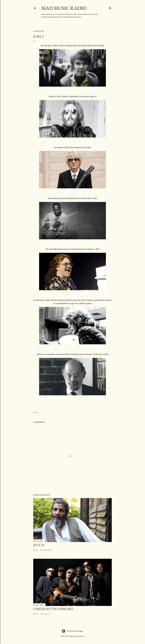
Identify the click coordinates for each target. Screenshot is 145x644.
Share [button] (36, 412)
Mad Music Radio (64, 8)
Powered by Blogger (72, 631)
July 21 (39, 545)
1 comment (45, 614)
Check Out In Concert (53, 609)
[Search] (110, 8)
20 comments (46, 550)
